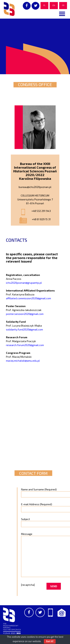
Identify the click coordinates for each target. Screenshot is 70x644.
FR (63, 5)
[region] (35, 46)
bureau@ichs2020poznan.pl (35, 187)
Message (41, 555)
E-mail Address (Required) (41, 507)
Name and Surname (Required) (41, 492)
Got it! (50, 641)
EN (54, 5)
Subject (41, 522)
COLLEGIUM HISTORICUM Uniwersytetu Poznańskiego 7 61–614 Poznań (35, 199)
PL (44, 5)
